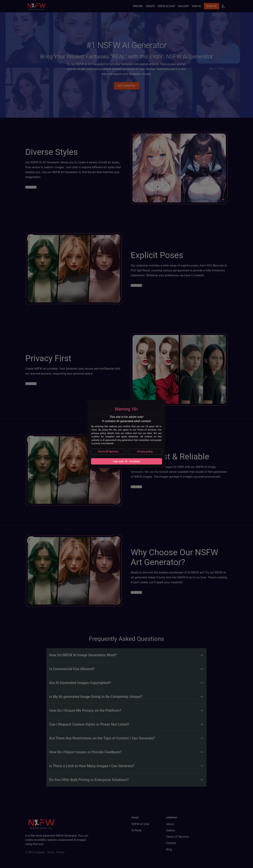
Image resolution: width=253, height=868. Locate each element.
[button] (108, 452)
